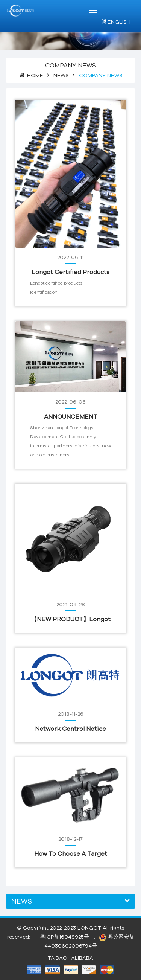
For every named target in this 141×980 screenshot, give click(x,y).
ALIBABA (82, 958)
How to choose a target (71, 853)
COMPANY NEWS (101, 75)
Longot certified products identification (70, 272)
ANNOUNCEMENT (71, 416)
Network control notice (70, 729)
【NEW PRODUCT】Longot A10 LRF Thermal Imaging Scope (71, 620)
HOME (35, 75)
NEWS (61, 75)
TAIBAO (58, 958)
